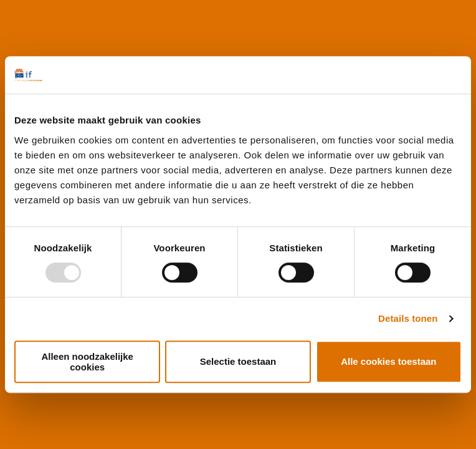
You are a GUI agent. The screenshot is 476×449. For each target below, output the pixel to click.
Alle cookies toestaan (388, 361)
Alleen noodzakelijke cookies (87, 362)
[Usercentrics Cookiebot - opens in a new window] (407, 75)
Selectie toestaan (238, 361)
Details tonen (408, 318)
